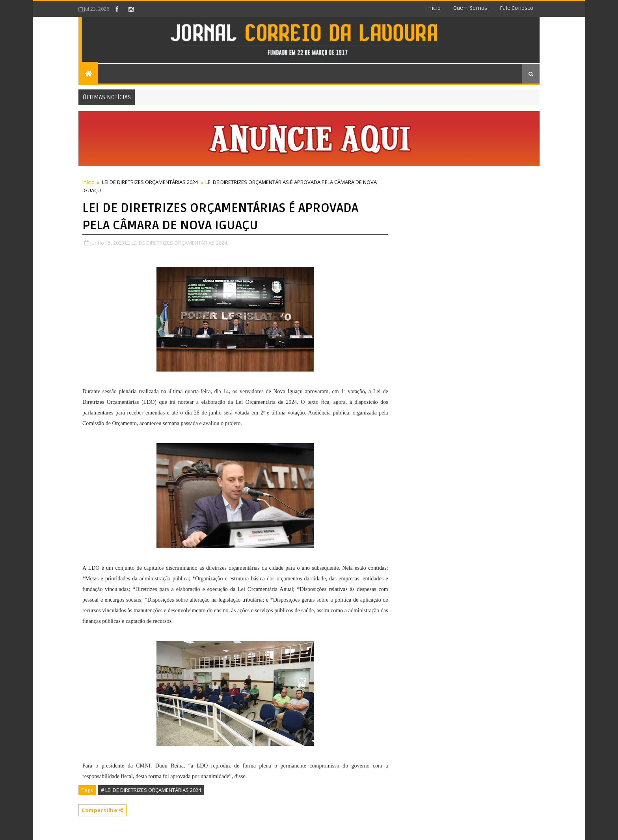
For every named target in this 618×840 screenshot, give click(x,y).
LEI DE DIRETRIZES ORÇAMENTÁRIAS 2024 (150, 182)
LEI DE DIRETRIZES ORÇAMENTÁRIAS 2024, (180, 243)
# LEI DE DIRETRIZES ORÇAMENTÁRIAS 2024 (151, 790)
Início (433, 8)
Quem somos (470, 8)
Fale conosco (517, 8)
